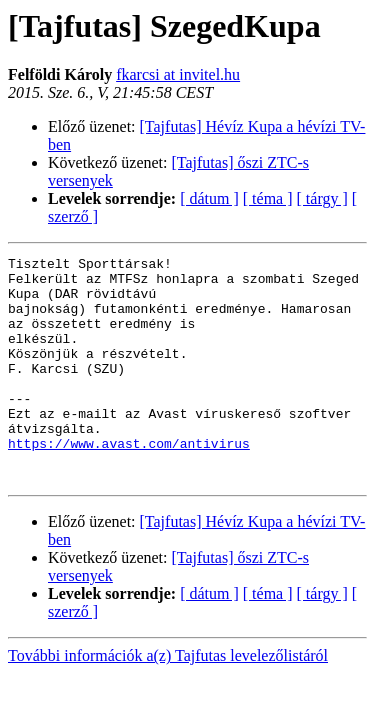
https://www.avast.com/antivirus (129, 482)
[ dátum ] (209, 198)
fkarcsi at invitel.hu (178, 74)
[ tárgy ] (322, 198)
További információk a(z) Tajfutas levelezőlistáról (168, 700)
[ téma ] (268, 198)
